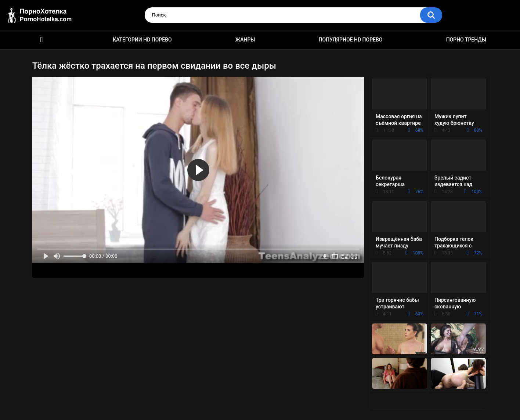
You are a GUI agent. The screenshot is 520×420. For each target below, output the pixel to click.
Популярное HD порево (351, 40)
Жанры (245, 40)
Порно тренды (466, 40)
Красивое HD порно (41, 40)
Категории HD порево (142, 40)
